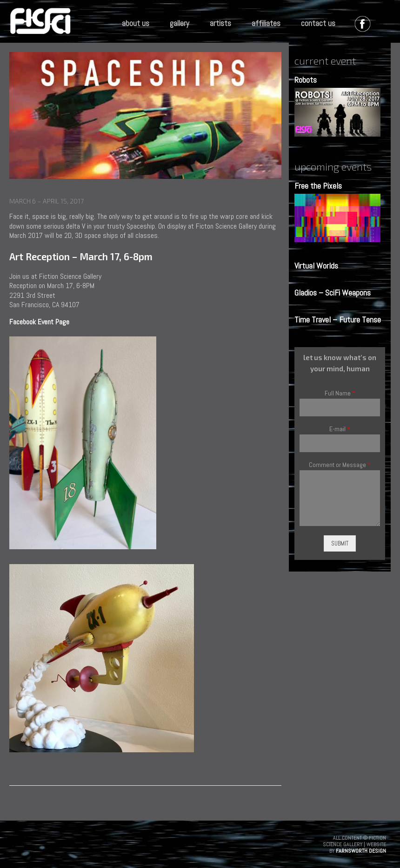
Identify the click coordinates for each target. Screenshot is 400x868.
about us (136, 23)
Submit (340, 543)
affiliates (266, 23)
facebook (365, 26)
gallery (180, 23)
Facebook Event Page (39, 322)
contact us (318, 23)
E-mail (340, 429)
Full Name (340, 393)
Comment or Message (340, 465)
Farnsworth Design (361, 851)
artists (220, 23)
